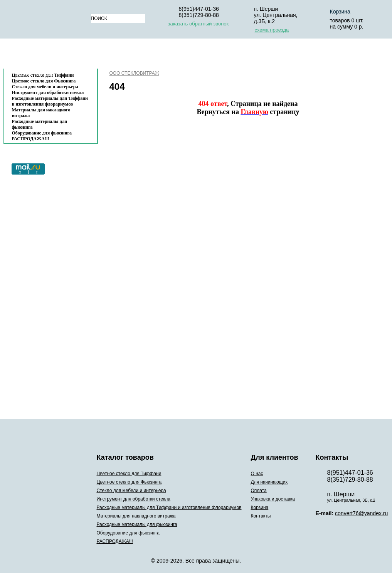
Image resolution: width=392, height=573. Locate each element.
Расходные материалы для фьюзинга (40, 124)
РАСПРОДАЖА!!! (31, 139)
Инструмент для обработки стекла (48, 92)
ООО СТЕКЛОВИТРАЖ (134, 73)
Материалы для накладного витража (41, 113)
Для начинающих (158, 55)
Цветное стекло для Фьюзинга (129, 482)
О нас (109, 55)
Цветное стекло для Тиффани (129, 474)
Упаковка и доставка (268, 55)
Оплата (209, 55)
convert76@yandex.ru (361, 513)
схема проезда (272, 30)
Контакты (35, 74)
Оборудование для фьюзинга (42, 133)
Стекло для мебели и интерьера (45, 87)
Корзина (329, 55)
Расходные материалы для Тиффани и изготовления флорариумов (50, 101)
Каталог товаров (47, 55)
